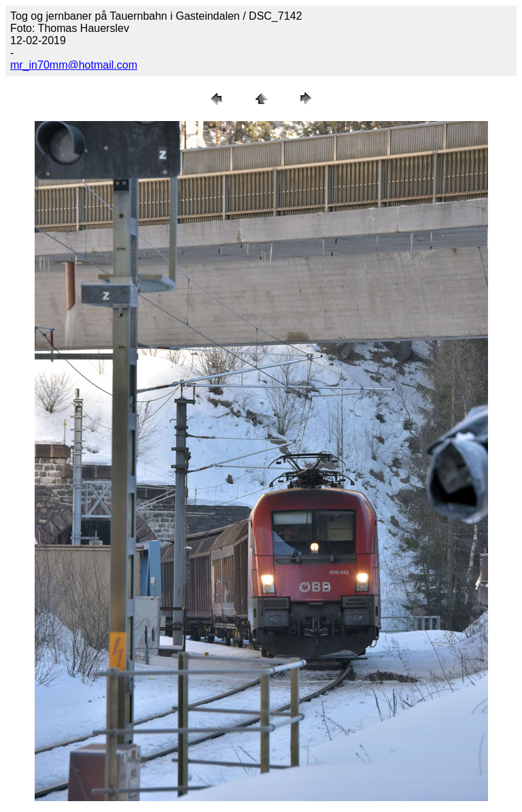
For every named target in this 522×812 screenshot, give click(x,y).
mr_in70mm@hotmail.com (74, 65)
